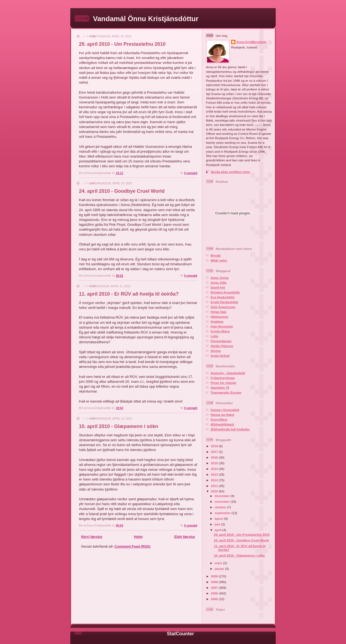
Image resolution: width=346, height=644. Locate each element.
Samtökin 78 (220, 388)
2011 (215, 486)
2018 (215, 446)
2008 (215, 582)
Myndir (216, 255)
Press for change (223, 383)
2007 (215, 588)
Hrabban (217, 321)
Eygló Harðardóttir (224, 302)
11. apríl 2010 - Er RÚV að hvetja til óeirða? (129, 294)
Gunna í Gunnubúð (225, 410)
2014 (215, 469)
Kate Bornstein (222, 326)
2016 (215, 457)
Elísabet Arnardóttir (225, 292)
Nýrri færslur (92, 537)
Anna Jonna (220, 278)
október (221, 507)
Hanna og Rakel (222, 415)
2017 (215, 452)
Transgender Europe (226, 392)
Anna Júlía (219, 282)
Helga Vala (218, 312)
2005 (215, 599)
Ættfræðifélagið (222, 424)
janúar (220, 569)
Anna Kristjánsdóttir (252, 42)
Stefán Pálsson (222, 346)
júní (218, 524)
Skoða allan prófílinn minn (230, 172)
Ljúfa (214, 336)
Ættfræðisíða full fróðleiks (230, 429)
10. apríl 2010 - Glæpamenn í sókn (119, 426)
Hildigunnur (219, 317)
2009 (215, 576)
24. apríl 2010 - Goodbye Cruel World (122, 191)
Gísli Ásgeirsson (223, 307)
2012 (215, 480)
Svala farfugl (220, 356)
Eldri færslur (185, 537)
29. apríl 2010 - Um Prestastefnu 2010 (122, 44)
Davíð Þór (218, 287)
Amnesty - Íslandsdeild (228, 373)
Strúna (216, 351)
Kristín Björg (220, 331)
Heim (138, 537)
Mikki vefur (219, 260)
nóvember (223, 501)
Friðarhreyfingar (223, 378)
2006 (215, 593)
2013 (215, 474)
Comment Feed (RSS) (133, 546)
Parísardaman (221, 341)
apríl (218, 530)
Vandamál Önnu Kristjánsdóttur (146, 19)
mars (219, 563)
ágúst (219, 519)
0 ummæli (191, 173)
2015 (215, 463)
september (223, 513)
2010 (215, 491)
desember (222, 496)
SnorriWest (219, 419)
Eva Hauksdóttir (223, 297)
